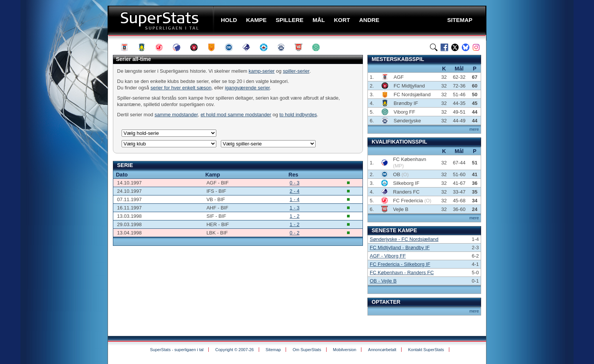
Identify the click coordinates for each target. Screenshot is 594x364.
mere (474, 129)
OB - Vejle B (383, 281)
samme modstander (176, 115)
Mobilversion (345, 350)
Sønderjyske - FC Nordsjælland (404, 239)
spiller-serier (296, 71)
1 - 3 (295, 208)
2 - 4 (295, 191)
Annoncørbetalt (382, 350)
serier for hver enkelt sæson (181, 88)
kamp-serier (262, 71)
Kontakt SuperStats (426, 350)
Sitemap (273, 350)
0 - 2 (295, 233)
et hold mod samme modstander (236, 115)
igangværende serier (248, 88)
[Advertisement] (62, 150)
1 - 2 (295, 216)
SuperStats (162, 20)
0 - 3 (295, 183)
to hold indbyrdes (298, 115)
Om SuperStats (307, 350)
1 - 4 (295, 199)
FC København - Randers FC (402, 273)
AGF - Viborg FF (388, 256)
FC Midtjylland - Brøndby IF (400, 248)
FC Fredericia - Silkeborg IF (400, 264)
